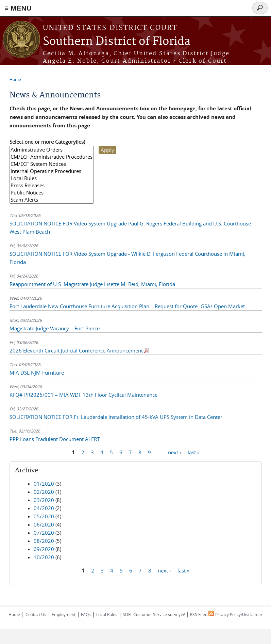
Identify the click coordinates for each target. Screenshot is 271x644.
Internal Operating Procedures (52, 171)
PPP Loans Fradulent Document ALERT (55, 439)
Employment (64, 614)
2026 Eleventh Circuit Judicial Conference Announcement (76, 350)
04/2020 (44, 508)
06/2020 (44, 524)
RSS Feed (202, 614)
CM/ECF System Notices (52, 164)
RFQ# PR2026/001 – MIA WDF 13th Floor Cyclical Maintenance (83, 395)
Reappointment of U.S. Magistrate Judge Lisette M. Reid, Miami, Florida (92, 284)
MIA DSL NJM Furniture (37, 373)
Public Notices (52, 193)
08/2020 (44, 541)
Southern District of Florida (117, 42)
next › (175, 452)
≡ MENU (18, 8)
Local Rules (52, 178)
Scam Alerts (52, 200)
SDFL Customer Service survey (154, 614)
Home (15, 79)
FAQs (86, 614)
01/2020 (44, 484)
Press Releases (52, 185)
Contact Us (36, 614)
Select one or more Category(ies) (47, 142)
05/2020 (44, 516)
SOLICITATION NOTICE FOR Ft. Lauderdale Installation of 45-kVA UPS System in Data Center (116, 417)
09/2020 (44, 549)
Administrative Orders (52, 150)
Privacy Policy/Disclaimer (239, 614)
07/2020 (44, 533)
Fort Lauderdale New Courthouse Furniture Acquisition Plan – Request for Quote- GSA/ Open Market (127, 306)
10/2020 (44, 557)
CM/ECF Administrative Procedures (52, 157)
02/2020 (44, 492)
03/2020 (44, 500)
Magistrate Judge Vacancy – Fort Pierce (55, 328)
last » (194, 452)
